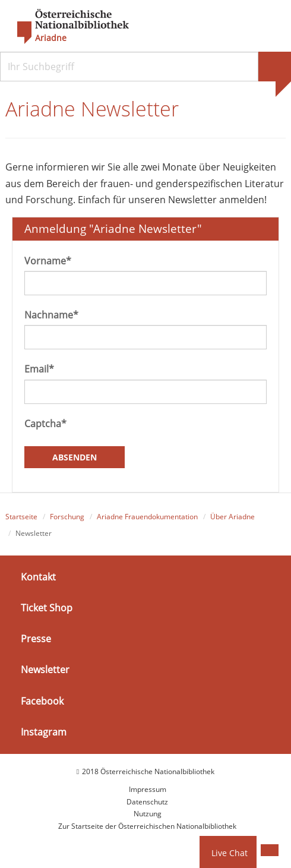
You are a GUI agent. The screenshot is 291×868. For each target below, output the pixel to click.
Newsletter (45, 670)
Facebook (42, 700)
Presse (36, 639)
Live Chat (230, 853)
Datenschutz (147, 802)
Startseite (21, 517)
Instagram (44, 732)
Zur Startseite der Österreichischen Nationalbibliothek (147, 826)
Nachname (51, 315)
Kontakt (38, 577)
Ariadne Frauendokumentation (147, 517)
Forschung (67, 517)
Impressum (148, 789)
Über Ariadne (233, 517)
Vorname (48, 261)
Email (39, 369)
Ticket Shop (47, 608)
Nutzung (148, 814)
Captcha (45, 424)
